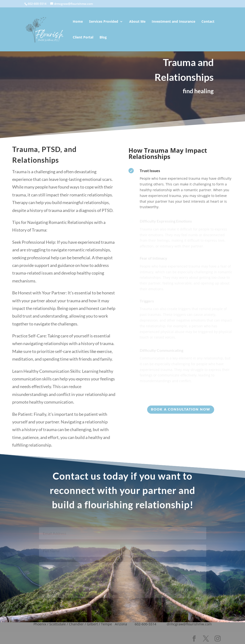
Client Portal (83, 38)
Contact (208, 22)
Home (78, 22)
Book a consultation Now (181, 409)
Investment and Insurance (173, 22)
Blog (103, 38)
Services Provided (104, 22)
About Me (137, 22)
